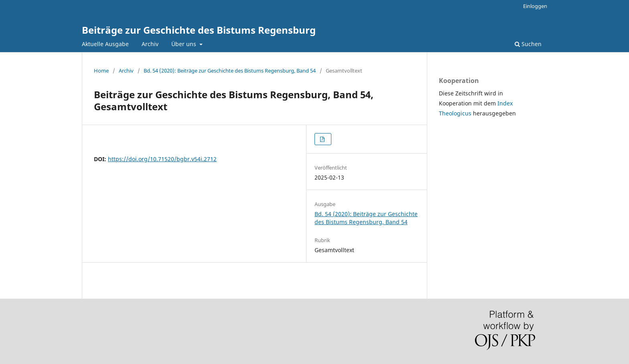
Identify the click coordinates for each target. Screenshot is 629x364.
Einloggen (535, 6)
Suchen (528, 44)
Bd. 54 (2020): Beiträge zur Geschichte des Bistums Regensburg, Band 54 (230, 71)
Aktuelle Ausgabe (105, 44)
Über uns (185, 44)
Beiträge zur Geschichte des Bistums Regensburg (199, 30)
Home (101, 71)
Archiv (150, 44)
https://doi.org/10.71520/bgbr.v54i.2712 (162, 159)
